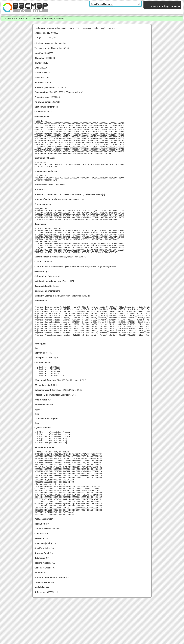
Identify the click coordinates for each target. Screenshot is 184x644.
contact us (175, 6)
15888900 (55, 97)
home (153, 6)
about (160, 6)
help (166, 6)
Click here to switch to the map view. (51, 43)
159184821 (55, 102)
